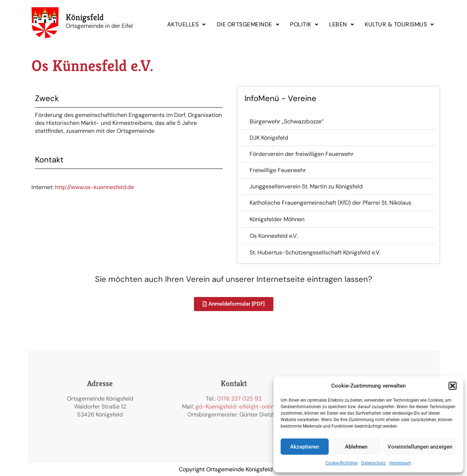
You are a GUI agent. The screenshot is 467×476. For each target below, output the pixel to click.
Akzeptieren (304, 447)
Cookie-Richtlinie (341, 463)
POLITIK (304, 24)
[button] (453, 386)
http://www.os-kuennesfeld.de (94, 187)
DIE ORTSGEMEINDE (248, 24)
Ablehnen (356, 447)
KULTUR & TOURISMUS (399, 24)
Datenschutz (373, 463)
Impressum (400, 463)
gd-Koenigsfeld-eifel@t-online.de (240, 407)
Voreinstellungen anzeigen (420, 447)
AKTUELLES (187, 24)
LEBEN (341, 24)
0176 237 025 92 (239, 399)
